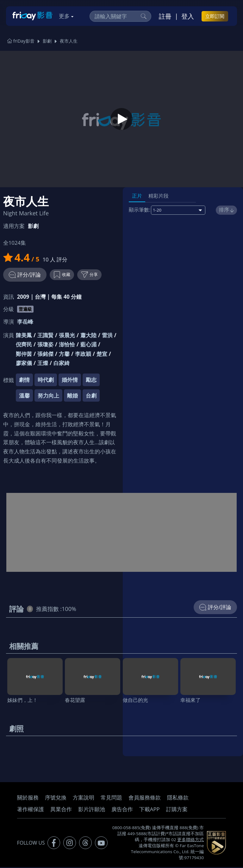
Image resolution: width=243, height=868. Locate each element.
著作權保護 (31, 810)
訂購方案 (177, 810)
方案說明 (84, 798)
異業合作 (61, 810)
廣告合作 (122, 810)
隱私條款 (178, 798)
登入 (188, 16)
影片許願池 (92, 810)
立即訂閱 (215, 16)
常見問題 (111, 798)
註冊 (165, 16)
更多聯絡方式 (190, 841)
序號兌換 (56, 798)
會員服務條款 (145, 798)
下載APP (150, 810)
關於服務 (28, 798)
